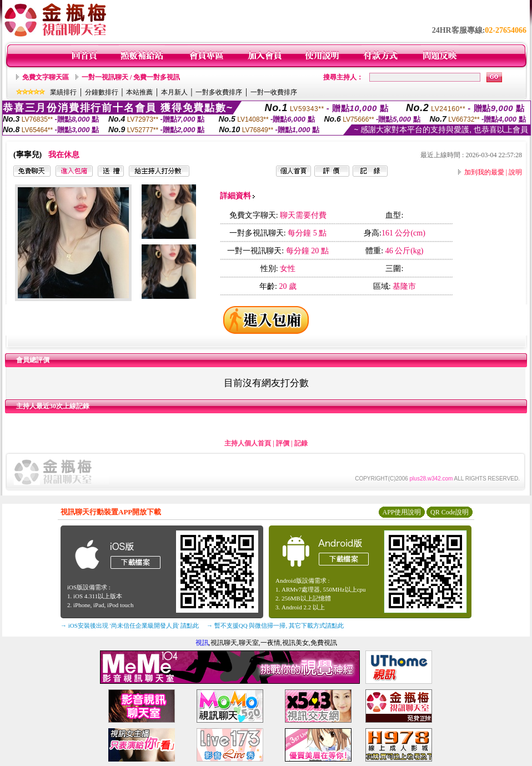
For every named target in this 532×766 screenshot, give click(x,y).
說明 (515, 172)
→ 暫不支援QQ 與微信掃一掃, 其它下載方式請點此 (275, 625)
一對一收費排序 (274, 92)
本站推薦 (139, 92)
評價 (283, 443)
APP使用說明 (401, 512)
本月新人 (174, 92)
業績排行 (63, 92)
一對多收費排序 (219, 92)
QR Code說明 (450, 512)
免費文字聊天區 (46, 77)
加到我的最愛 (484, 172)
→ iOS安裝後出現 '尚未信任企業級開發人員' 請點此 (130, 625)
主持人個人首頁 (248, 443)
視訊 (202, 643)
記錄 (301, 443)
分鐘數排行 (102, 92)
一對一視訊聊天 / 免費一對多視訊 (131, 77)
